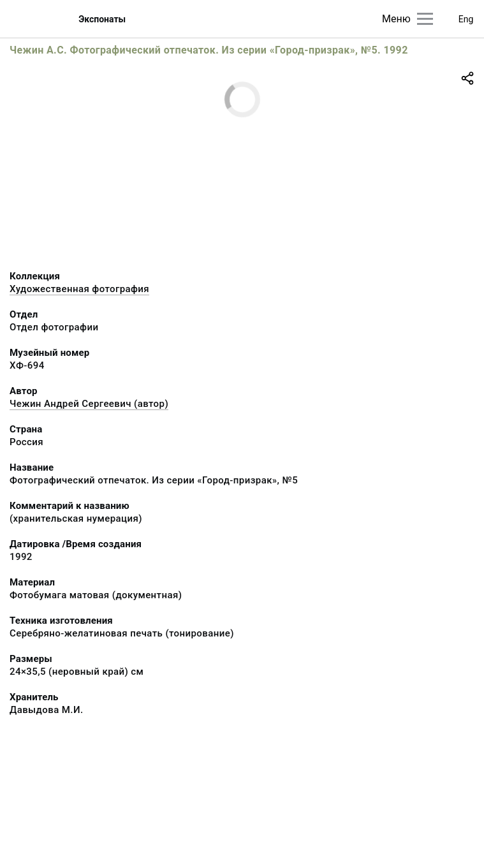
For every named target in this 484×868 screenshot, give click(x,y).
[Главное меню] (425, 19)
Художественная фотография (79, 289)
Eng (466, 19)
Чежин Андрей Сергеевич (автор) (89, 404)
